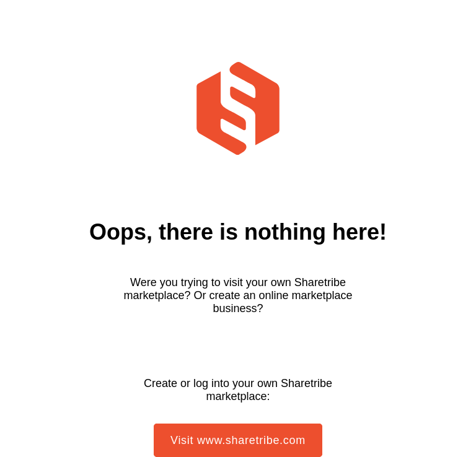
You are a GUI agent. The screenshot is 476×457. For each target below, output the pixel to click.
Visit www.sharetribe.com (238, 440)
